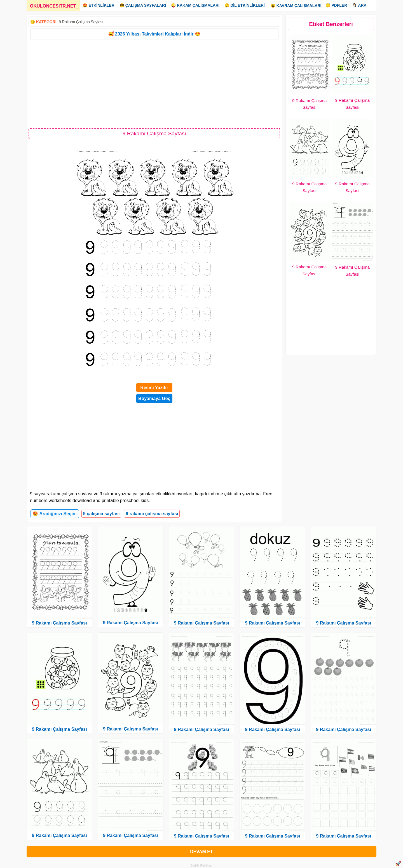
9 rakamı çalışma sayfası (152, 514)
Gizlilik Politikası (202, 865)
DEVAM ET (201, 852)
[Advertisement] (154, 83)
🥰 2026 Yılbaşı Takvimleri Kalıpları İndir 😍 (154, 34)
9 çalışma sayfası (101, 514)
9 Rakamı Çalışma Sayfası (81, 22)
